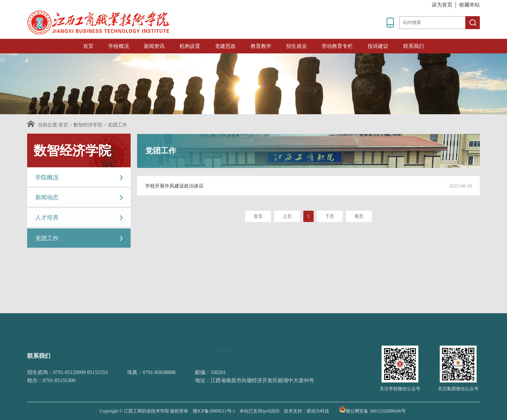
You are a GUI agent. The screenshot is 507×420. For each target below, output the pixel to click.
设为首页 (442, 5)
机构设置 (190, 46)
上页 (287, 218)
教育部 (254, 340)
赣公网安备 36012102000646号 (372, 409)
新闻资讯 (154, 46)
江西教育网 (281, 340)
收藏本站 (469, 5)
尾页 (359, 218)
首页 (88, 46)
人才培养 (80, 219)
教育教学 (261, 46)
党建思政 (225, 46)
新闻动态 (80, 199)
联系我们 (414, 46)
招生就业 (297, 46)
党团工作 (117, 125)
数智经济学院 (88, 125)
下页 (330, 218)
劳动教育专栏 (337, 46)
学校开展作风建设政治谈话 (174, 187)
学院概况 (80, 178)
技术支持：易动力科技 (307, 411)
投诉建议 (378, 46)
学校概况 (119, 46)
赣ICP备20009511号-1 (214, 411)
